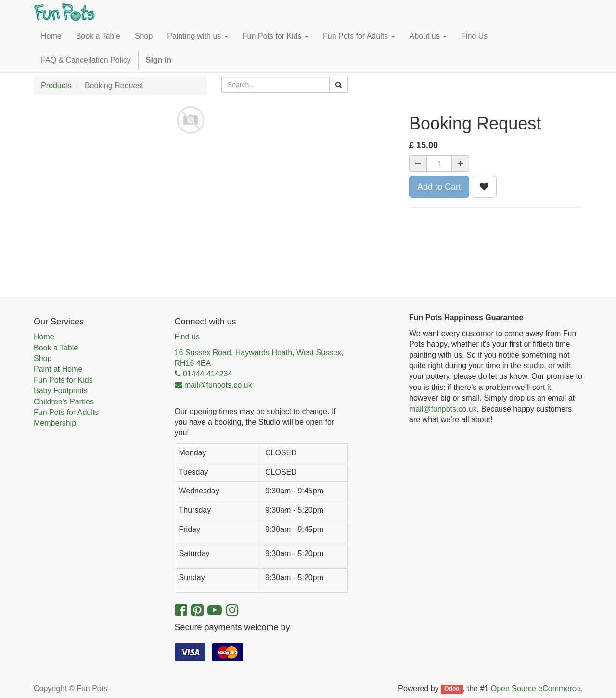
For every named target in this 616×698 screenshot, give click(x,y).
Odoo (452, 689)
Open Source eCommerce (536, 689)
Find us (187, 337)
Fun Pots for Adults (66, 412)
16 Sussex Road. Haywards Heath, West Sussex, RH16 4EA (259, 358)
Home (44, 337)
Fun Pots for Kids (63, 380)
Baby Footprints (61, 391)
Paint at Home (58, 369)
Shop (43, 358)
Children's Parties (64, 402)
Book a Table (56, 348)
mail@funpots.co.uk (443, 409)
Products (56, 85)
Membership (55, 423)
